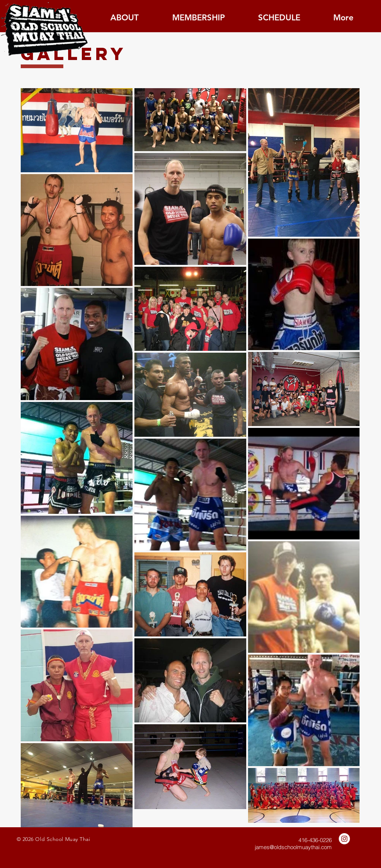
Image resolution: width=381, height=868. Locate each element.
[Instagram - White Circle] (344, 839)
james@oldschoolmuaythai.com (293, 847)
